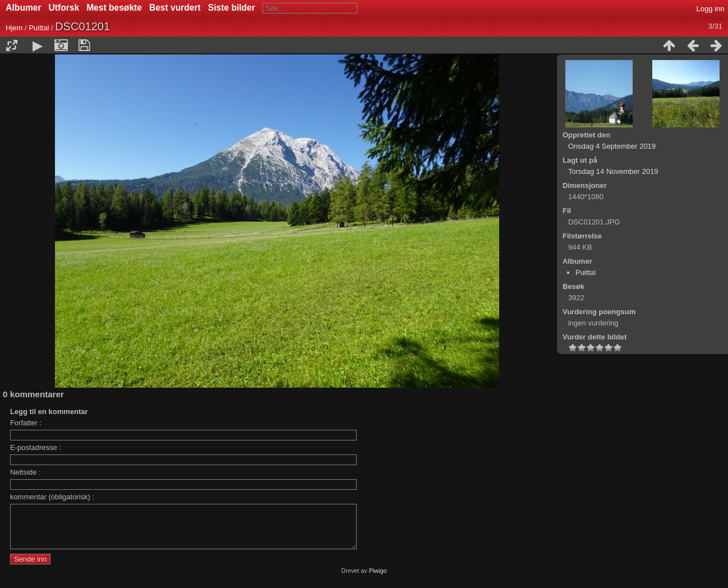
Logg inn (711, 9)
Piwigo (378, 579)
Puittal (39, 28)
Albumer (23, 8)
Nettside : (26, 472)
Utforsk (64, 8)
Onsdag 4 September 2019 (612, 146)
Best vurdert (175, 8)
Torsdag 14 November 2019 (613, 171)
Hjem (14, 28)
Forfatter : (26, 423)
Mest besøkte (114, 8)
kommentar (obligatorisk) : (52, 497)
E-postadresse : (36, 447)
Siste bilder (232, 8)
